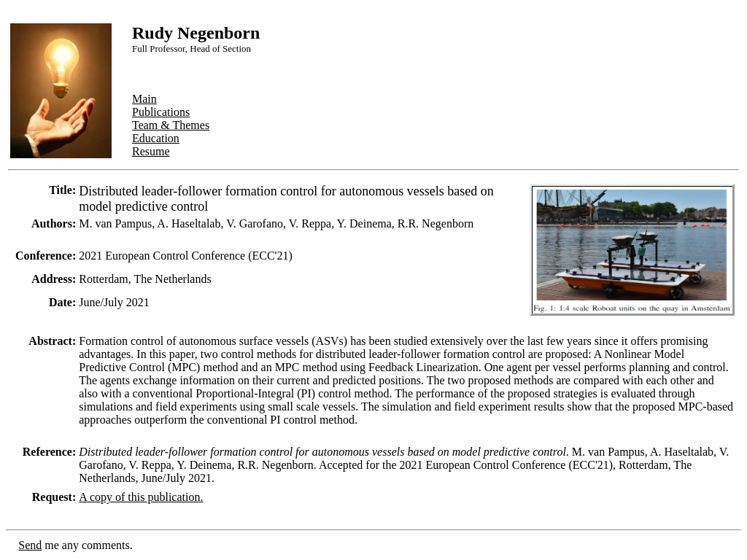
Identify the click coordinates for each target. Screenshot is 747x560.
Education (156, 138)
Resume (151, 151)
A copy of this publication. (141, 497)
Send (30, 545)
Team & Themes (171, 125)
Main (144, 99)
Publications (161, 112)
